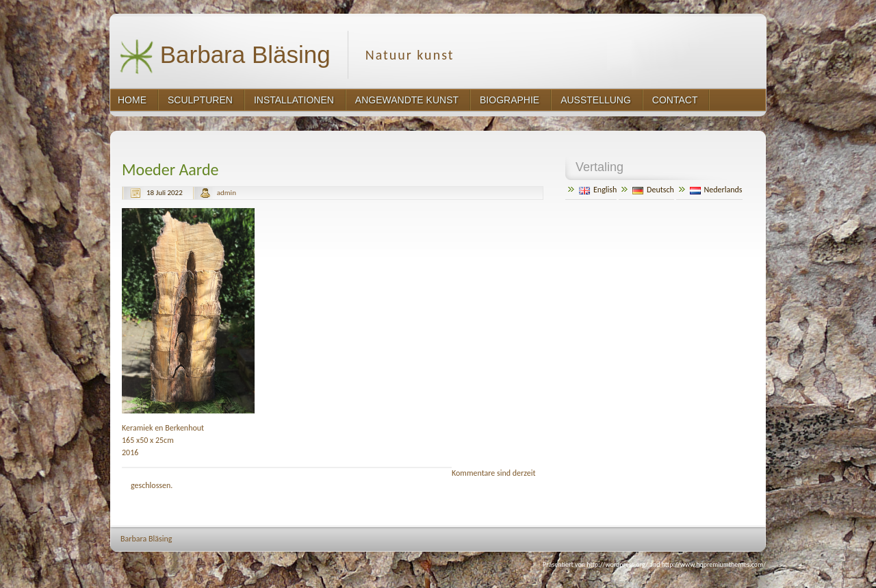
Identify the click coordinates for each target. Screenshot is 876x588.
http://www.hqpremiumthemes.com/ (714, 564)
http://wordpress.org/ (617, 564)
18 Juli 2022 (165, 193)
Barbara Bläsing (225, 56)
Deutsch (653, 190)
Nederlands (716, 190)
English (598, 190)
